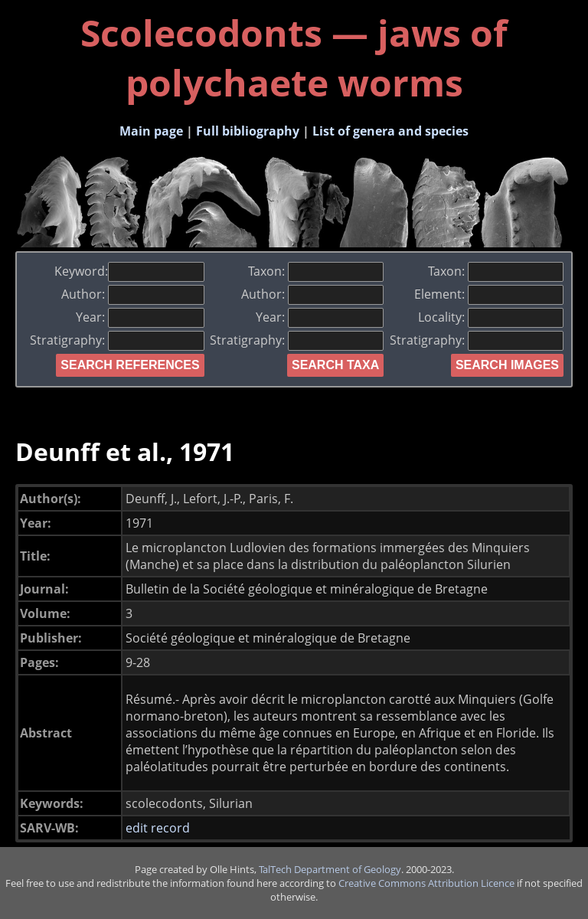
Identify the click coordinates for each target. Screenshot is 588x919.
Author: (132, 294)
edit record (158, 828)
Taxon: (316, 271)
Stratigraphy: (117, 340)
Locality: (491, 317)
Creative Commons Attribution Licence (426, 883)
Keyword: (129, 271)
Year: (140, 317)
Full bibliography (248, 131)
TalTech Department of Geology (330, 869)
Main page (151, 131)
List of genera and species (390, 131)
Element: (489, 294)
